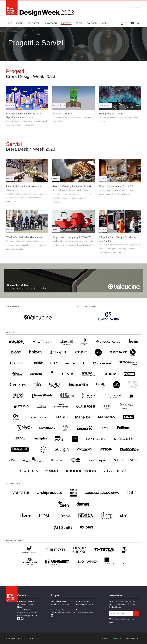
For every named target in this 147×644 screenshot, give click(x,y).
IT (122, 23)
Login (104, 23)
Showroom (51, 23)
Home (9, 23)
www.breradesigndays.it (85, 604)
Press (79, 23)
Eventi (20, 23)
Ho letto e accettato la (119, 619)
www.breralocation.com (84, 613)
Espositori (34, 23)
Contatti (92, 23)
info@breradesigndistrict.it (27, 613)
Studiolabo (116, 638)
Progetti (66, 23)
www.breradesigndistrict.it (27, 616)
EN (127, 23)
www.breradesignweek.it (60, 604)
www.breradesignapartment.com (63, 613)
